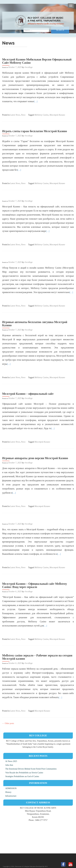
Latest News (15, 115)
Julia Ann (9, 765)
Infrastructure (11, 796)
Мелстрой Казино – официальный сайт (28, 394)
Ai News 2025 (11, 761)
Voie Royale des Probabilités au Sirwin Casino (24, 773)
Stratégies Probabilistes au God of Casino (22, 776)
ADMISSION (11, 788)
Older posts (8, 723)
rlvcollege (29, 67)
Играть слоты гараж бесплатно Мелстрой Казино (35, 131)
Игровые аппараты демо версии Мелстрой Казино (35, 458)
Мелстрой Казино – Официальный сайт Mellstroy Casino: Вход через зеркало (35, 585)
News (23, 115)
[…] (36, 101)
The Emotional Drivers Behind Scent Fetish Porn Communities (31, 769)
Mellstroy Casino (42, 115)
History (8, 792)
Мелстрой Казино (57, 115)
